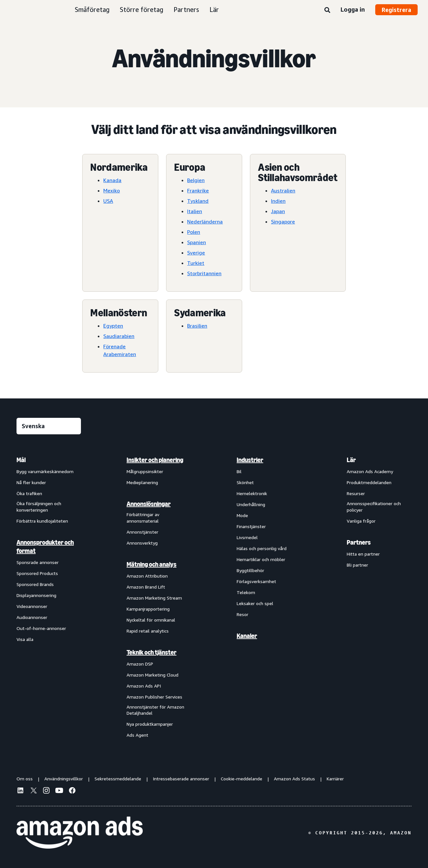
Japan (278, 211)
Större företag (141, 10)
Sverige (196, 253)
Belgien (196, 180)
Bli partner (357, 565)
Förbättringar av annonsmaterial (143, 518)
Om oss (25, 779)
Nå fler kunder (31, 482)
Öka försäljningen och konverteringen (39, 507)
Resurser (356, 493)
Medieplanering (142, 482)
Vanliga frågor (361, 521)
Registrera (396, 10)
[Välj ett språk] (49, 426)
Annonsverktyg (142, 543)
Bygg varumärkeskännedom (45, 471)
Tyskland (198, 201)
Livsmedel (247, 537)
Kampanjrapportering (148, 609)
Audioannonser (32, 617)
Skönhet (245, 482)
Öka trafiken (29, 493)
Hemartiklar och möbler (261, 559)
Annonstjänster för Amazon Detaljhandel (155, 710)
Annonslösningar (149, 504)
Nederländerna (205, 222)
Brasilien (197, 326)
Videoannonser (32, 606)
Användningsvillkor (64, 779)
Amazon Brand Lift (146, 587)
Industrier (250, 460)
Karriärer (335, 779)
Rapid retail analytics (148, 631)
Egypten (113, 326)
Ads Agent (137, 735)
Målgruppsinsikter (145, 471)
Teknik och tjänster (152, 652)
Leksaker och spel (255, 603)
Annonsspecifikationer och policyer (374, 507)
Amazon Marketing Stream (154, 598)
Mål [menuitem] (21, 460)
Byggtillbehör (250, 570)
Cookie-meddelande (242, 779)
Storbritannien (204, 273)
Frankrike (198, 190)
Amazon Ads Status (294, 779)
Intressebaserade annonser (181, 779)
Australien (283, 190)
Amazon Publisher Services (154, 697)
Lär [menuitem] (351, 460)
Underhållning (251, 504)
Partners (186, 10)
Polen (194, 232)
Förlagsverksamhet (256, 581)
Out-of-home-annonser (41, 628)
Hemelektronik (252, 493)
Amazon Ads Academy (370, 471)
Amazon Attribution (147, 576)
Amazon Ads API (144, 686)
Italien (195, 211)
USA (108, 201)
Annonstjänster (142, 532)
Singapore (283, 222)
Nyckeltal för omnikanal (151, 620)
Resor (242, 614)
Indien (278, 201)
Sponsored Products (37, 573)
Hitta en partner (363, 554)
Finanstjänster (251, 526)
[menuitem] (49, 597)
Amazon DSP (140, 664)
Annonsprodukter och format (45, 547)
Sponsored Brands (35, 584)
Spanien (197, 242)
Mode (242, 515)
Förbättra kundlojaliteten (42, 521)
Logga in (353, 9)
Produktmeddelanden (369, 482)
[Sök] (327, 10)
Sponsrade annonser (38, 562)
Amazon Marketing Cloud (152, 675)
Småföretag (92, 10)
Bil (239, 471)
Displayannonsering (36, 595)
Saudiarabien (119, 336)
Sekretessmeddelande (118, 779)
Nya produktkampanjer (150, 724)
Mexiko (112, 190)
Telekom (246, 592)
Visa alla (25, 639)
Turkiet (196, 263)
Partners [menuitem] (359, 542)
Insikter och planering (155, 460)
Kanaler (247, 636)
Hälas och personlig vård (262, 548)
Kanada (112, 180)
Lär (214, 10)
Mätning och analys (152, 564)
